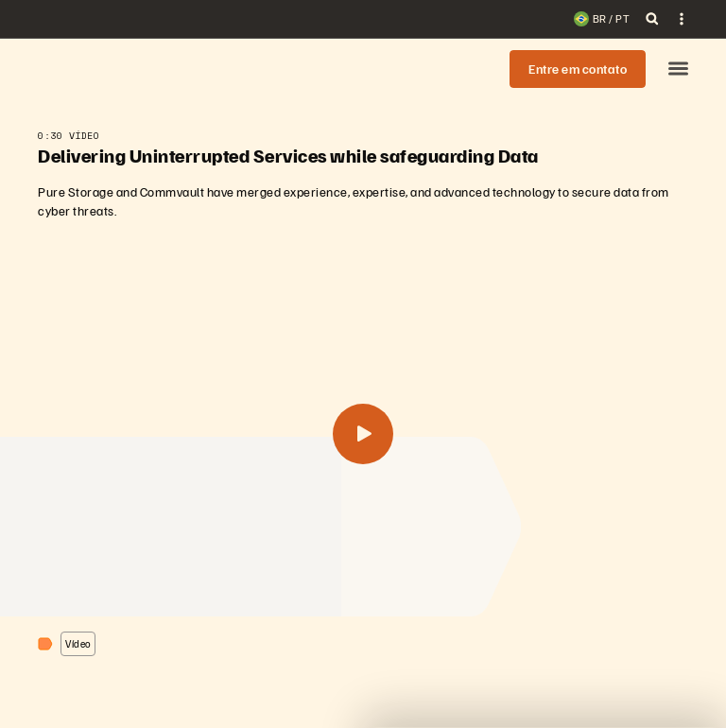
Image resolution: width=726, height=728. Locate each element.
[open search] (652, 19)
